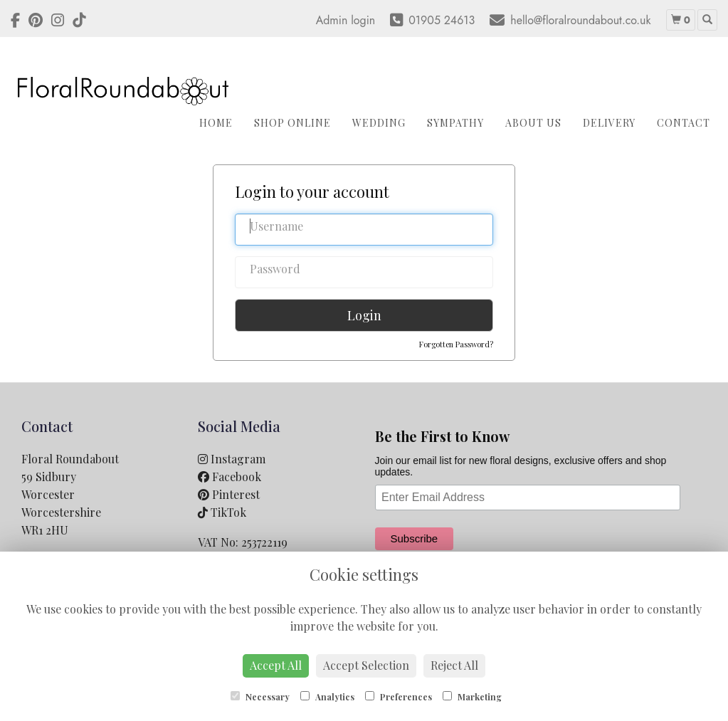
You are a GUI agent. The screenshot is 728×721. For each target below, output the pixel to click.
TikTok (222, 512)
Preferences (399, 697)
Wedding (379, 123)
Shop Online (292, 123)
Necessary (260, 697)
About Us (533, 123)
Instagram (232, 459)
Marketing (472, 697)
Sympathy (455, 123)
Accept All (276, 665)
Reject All (454, 665)
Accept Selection (366, 665)
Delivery (609, 123)
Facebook (230, 477)
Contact (684, 123)
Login (364, 315)
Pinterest (229, 494)
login (363, 20)
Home (216, 123)
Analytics (327, 697)
